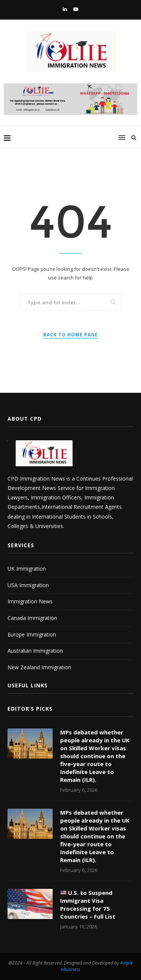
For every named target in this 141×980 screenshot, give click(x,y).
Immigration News (30, 601)
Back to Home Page (70, 335)
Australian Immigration (35, 651)
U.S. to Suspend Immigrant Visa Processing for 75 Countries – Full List (88, 904)
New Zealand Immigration (39, 667)
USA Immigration (28, 585)
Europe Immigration (32, 634)
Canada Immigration (32, 618)
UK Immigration (27, 569)
